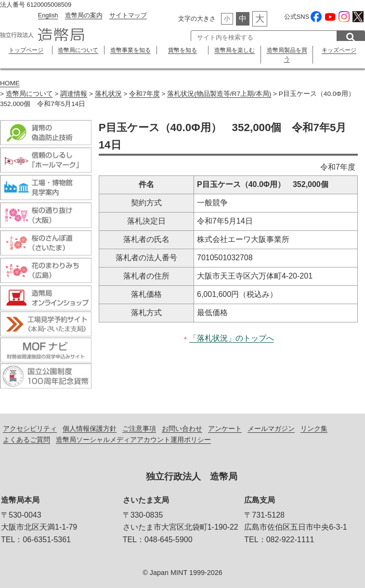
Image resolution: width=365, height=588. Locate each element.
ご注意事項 (139, 428)
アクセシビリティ (30, 428)
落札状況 (108, 94)
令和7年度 (144, 94)
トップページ (26, 50)
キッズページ (339, 50)
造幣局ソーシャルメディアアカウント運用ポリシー (133, 440)
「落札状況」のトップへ (232, 338)
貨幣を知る (182, 50)
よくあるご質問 (26, 440)
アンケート (225, 428)
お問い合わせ (182, 428)
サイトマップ (128, 15)
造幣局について (78, 50)
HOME (10, 83)
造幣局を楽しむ (235, 50)
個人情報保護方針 (90, 428)
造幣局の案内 (84, 15)
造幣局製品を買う (287, 54)
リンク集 (314, 428)
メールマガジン (271, 428)
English (48, 15)
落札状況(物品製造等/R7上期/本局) (219, 94)
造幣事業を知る (130, 50)
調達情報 (74, 94)
